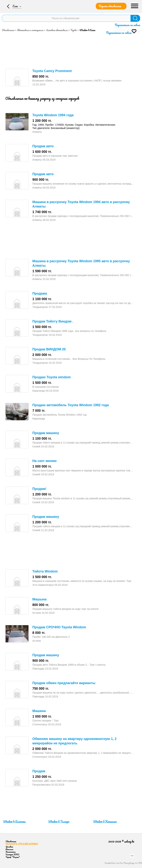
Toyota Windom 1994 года (53, 115)
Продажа (40, 293)
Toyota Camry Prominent (52, 71)
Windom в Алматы (14, 821)
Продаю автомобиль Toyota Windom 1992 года (71, 405)
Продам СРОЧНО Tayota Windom (59, 627)
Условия (9, 847)
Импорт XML (12, 854)
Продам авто (43, 146)
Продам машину (46, 433)
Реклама (9, 849)
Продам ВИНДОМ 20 (49, 349)
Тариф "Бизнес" (13, 857)
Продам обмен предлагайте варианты (64, 683)
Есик (15, 6)
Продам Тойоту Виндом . (53, 321)
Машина (39, 711)
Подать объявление (110, 6)
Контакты (11, 852)
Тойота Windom (45, 571)
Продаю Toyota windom (51, 377)
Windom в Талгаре (59, 821)
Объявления (8, 30)
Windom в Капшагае (105, 821)
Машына (39, 599)
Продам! (39, 489)
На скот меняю (44, 461)
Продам (39, 771)
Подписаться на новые (127, 25)
